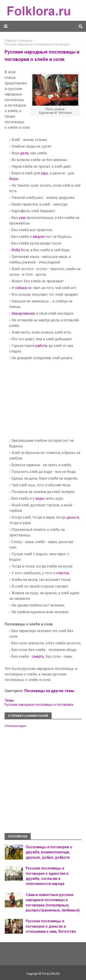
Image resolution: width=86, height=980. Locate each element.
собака (21, 288)
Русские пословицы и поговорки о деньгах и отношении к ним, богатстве (51, 926)
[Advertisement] (48, 402)
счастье (63, 573)
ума (22, 218)
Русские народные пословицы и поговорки (37, 44)
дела (24, 153)
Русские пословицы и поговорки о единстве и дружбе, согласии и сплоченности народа (47, 876)
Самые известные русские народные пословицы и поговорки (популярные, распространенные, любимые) (53, 902)
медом (39, 237)
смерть (38, 656)
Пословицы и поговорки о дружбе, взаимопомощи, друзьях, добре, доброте (49, 852)
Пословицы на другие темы (49, 691)
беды (14, 179)
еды (44, 173)
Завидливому (23, 313)
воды (40, 498)
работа (41, 346)
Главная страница (18, 41)
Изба (16, 250)
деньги (73, 517)
